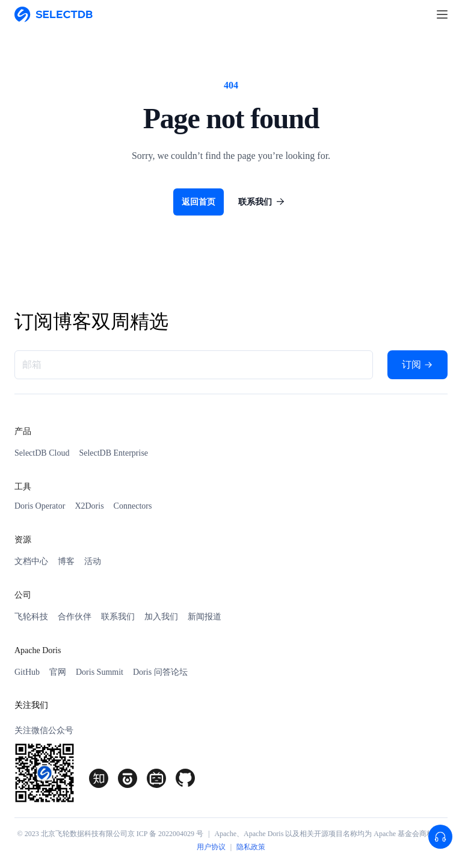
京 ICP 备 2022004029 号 (165, 834)
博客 (66, 561)
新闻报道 (205, 617)
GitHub (27, 672)
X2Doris (89, 506)
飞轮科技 (31, 617)
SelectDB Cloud (42, 453)
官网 (58, 672)
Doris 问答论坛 (160, 672)
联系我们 (264, 202)
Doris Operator (40, 506)
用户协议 (211, 847)
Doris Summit (100, 672)
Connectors (133, 506)
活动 (93, 561)
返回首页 (199, 202)
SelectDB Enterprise (113, 453)
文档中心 (31, 561)
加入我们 (161, 617)
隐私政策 (251, 847)
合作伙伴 (75, 617)
